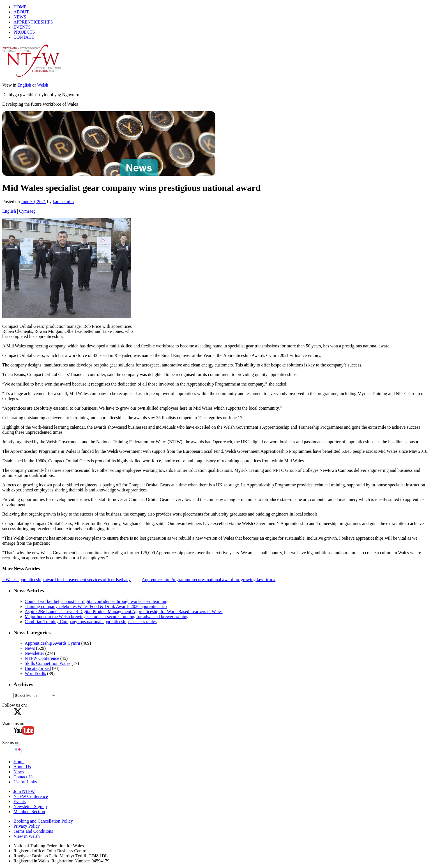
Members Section (29, 812)
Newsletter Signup (30, 807)
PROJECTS (24, 32)
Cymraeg (27, 211)
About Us (22, 767)
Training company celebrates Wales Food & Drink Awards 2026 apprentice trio (96, 606)
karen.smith (63, 202)
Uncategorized (38, 668)
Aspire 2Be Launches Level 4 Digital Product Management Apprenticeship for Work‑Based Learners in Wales (124, 611)
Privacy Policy (27, 826)
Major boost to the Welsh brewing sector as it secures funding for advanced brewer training (107, 617)
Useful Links (25, 782)
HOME (20, 7)
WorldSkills (35, 673)
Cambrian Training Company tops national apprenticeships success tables (91, 622)
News (30, 648)
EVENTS (22, 27)
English (24, 85)
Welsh (43, 85)
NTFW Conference (42, 658)
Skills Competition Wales (48, 663)
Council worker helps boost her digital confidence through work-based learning (96, 601)
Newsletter (34, 653)
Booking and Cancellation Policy (43, 821)
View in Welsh (27, 836)
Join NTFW (24, 791)
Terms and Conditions (33, 831)
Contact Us (24, 777)
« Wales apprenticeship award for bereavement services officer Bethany (66, 580)
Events (20, 801)
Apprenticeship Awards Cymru (52, 643)
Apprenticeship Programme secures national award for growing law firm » (209, 580)
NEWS (20, 17)
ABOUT (21, 12)
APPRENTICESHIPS (33, 22)
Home (19, 762)
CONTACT (24, 37)
